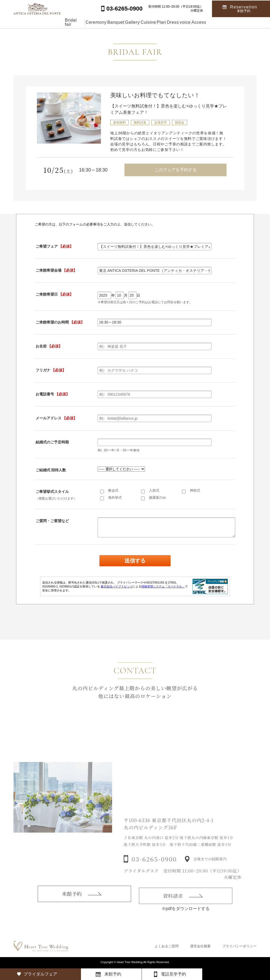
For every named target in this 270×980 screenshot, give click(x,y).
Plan (172, 22)
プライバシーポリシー (239, 946)
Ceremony (59, 22)
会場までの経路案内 (210, 867)
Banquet (90, 22)
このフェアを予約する (176, 170)
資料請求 (173, 903)
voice (220, 22)
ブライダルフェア (40, 974)
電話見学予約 (173, 974)
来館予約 (72, 900)
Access (246, 22)
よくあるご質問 (167, 946)
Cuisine (147, 22)
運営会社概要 (200, 946)
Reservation (244, 8)
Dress (196, 22)
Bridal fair (26, 22)
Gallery (119, 22)
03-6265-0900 (154, 867)
